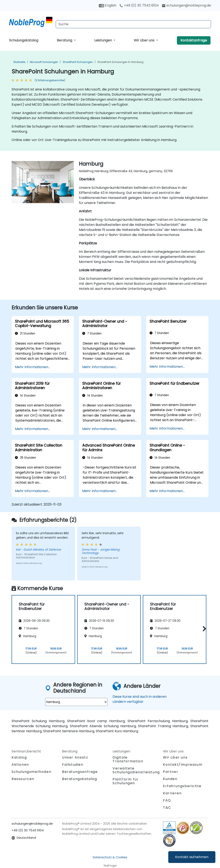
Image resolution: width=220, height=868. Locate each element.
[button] (203, 629)
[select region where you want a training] (76, 702)
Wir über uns (144, 40)
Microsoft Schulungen (44, 62)
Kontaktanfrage (194, 40)
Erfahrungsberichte (182, 786)
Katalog (19, 757)
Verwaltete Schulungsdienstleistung (136, 770)
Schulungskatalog (24, 40)
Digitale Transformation (128, 759)
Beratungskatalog (80, 779)
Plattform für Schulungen (126, 781)
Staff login (110, 866)
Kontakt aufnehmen (192, 857)
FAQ (167, 800)
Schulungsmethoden (31, 772)
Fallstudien (73, 765)
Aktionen (20, 765)
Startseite (19, 62)
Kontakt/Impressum (183, 765)
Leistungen (103, 40)
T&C (167, 807)
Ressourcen (23, 779)
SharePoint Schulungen (78, 62)
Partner (171, 772)
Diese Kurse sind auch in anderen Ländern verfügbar (140, 699)
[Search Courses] (133, 24)
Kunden (170, 779)
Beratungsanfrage (80, 772)
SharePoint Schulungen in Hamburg (120, 62)
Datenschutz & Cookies (110, 857)
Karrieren (172, 793)
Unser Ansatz (75, 757)
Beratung (65, 40)
